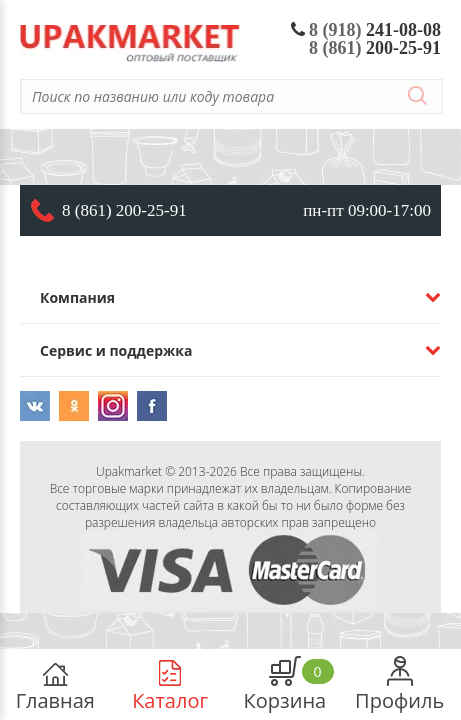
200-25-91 (375, 48)
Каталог (170, 685)
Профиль (399, 685)
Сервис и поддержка (116, 350)
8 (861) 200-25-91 (124, 210)
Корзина (285, 685)
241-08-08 (366, 30)
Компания (77, 297)
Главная (55, 685)
